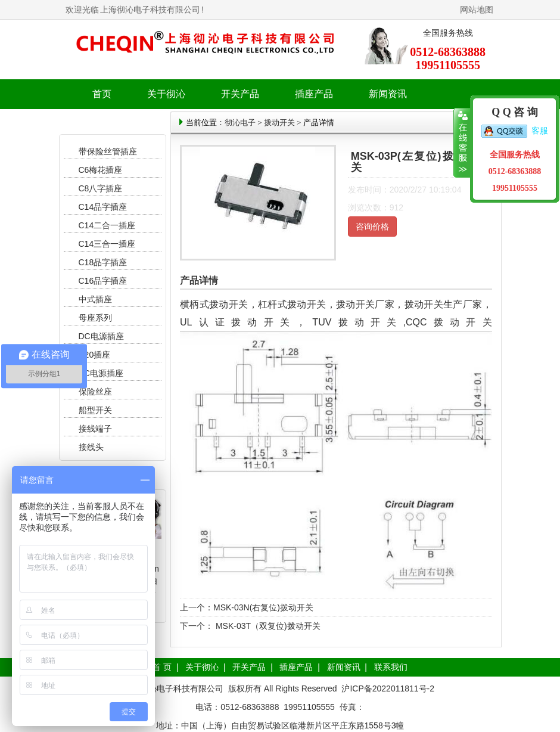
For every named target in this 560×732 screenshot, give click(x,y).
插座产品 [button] (314, 94)
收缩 (462, 143)
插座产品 (296, 667)
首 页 (162, 667)
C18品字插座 (103, 262)
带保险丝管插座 (109, 151)
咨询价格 (372, 227)
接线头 (91, 447)
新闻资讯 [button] (388, 94)
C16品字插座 (103, 281)
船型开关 (95, 410)
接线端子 (95, 429)
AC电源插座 (102, 373)
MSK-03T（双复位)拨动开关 (267, 626)
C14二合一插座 (107, 225)
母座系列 (95, 318)
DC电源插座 (102, 336)
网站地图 (477, 10)
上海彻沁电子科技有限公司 (150, 10)
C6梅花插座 (101, 170)
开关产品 (249, 667)
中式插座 (95, 299)
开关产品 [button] (240, 94)
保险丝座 (95, 392)
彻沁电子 (240, 122)
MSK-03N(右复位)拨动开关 (263, 607)
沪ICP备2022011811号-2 (388, 688)
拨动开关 (279, 122)
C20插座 (95, 355)
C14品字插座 (103, 207)
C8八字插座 (101, 188)
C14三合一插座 (107, 244)
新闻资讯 (344, 667)
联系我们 (391, 667)
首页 (102, 94)
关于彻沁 (166, 94)
